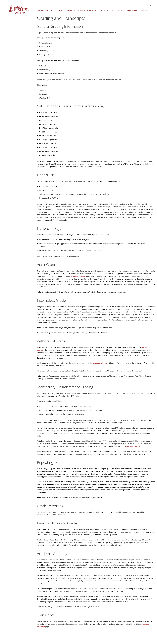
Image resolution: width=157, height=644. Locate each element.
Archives (144, 11)
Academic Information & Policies (92, 11)
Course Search (131, 11)
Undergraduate (44, 11)
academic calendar (78, 276)
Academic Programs (64, 11)
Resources (115, 11)
